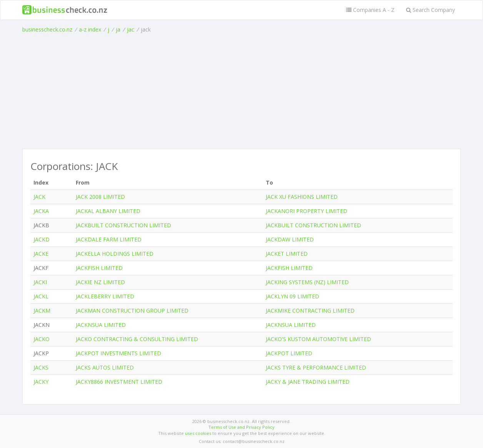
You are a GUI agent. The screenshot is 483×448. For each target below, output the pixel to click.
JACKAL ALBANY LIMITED (108, 211)
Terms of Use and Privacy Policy (241, 427)
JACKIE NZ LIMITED (100, 282)
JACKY (41, 382)
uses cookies (198, 433)
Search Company (431, 10)
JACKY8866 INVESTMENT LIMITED (119, 382)
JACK (39, 197)
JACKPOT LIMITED (289, 353)
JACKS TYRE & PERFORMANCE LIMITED (316, 367)
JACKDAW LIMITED (290, 239)
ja (118, 29)
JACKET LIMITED (287, 254)
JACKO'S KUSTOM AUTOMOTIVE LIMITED (318, 339)
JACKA (41, 211)
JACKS (41, 367)
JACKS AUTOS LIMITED (105, 367)
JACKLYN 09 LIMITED (292, 296)
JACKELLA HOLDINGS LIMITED (115, 254)
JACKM (42, 311)
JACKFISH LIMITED (99, 268)
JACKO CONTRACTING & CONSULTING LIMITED (137, 339)
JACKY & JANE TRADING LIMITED (308, 382)
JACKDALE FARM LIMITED (109, 239)
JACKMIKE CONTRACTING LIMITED (310, 311)
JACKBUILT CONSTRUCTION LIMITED (123, 225)
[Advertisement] (241, 91)
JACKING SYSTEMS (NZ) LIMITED (307, 282)
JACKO (42, 339)
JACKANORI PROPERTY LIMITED (306, 211)
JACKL (41, 296)
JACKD (42, 239)
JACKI (40, 282)
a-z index (90, 29)
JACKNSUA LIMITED (101, 325)
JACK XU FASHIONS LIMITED (302, 197)
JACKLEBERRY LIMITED (105, 296)
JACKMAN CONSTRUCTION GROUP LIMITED (132, 311)
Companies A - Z (370, 10)
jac (131, 29)
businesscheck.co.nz (47, 29)
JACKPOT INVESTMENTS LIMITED (118, 353)
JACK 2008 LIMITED (100, 197)
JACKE (41, 254)
